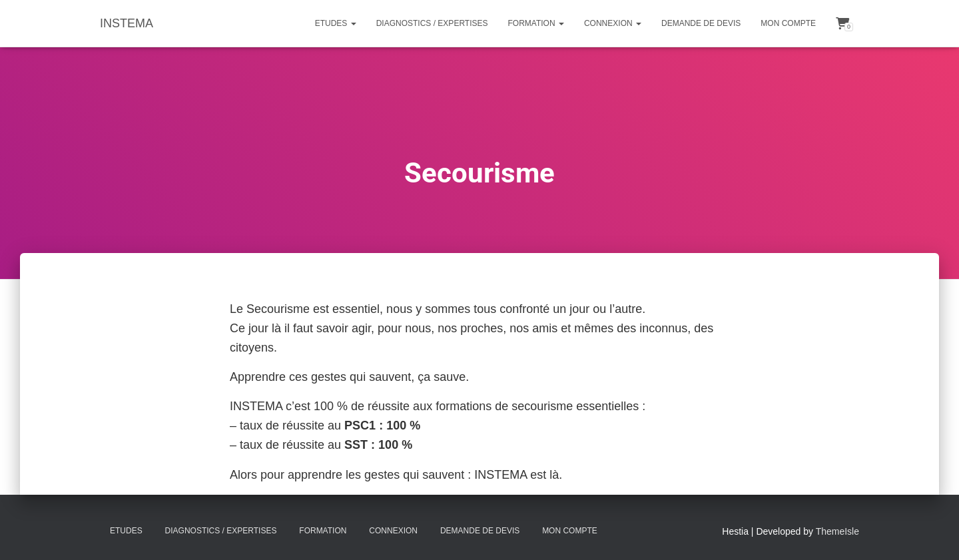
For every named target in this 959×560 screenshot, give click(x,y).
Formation (536, 23)
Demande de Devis (701, 23)
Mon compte (788, 23)
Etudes (336, 23)
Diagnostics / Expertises (432, 23)
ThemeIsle (837, 531)
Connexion (613, 23)
